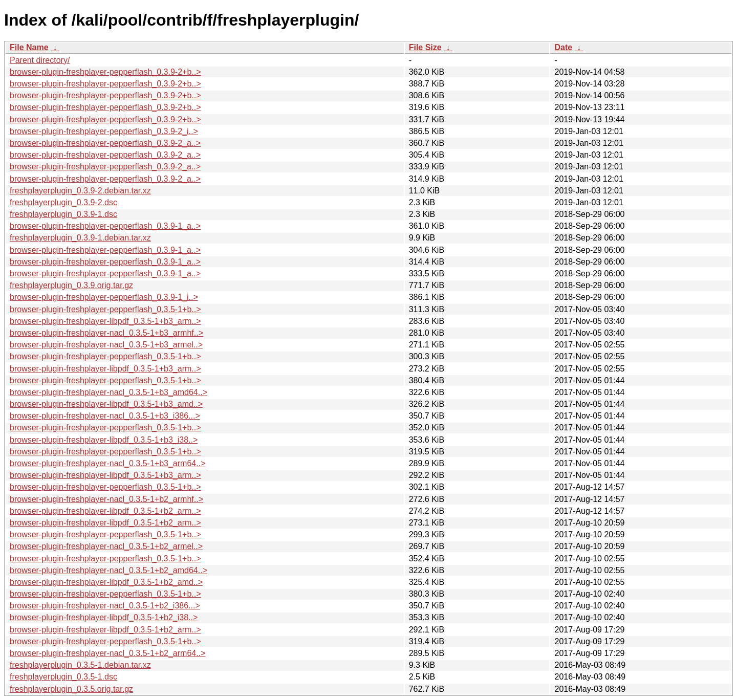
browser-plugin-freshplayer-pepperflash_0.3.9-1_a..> (105, 226)
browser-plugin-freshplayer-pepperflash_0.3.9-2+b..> (105, 72)
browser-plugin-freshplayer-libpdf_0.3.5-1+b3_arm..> (105, 321)
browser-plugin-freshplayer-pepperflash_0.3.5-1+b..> (105, 309)
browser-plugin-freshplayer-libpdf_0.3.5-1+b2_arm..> (105, 511)
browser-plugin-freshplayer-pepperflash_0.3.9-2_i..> (104, 131)
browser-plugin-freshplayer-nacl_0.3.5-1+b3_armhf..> (106, 333)
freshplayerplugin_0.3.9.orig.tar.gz (71, 285)
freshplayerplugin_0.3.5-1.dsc (63, 677)
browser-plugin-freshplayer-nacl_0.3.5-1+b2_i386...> (105, 606)
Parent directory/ (40, 60)
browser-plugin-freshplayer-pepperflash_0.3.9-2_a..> (105, 143)
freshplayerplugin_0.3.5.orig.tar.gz (71, 689)
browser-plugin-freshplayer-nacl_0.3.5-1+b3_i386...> (105, 416)
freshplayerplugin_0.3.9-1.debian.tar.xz (80, 238)
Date (563, 47)
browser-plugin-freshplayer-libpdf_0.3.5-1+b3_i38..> (104, 440)
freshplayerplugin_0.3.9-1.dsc (63, 214)
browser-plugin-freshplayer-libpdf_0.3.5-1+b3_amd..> (106, 404)
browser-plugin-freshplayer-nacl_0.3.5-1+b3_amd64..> (109, 392)
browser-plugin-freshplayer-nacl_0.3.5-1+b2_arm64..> (107, 653)
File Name (29, 47)
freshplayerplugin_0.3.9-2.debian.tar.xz (80, 191)
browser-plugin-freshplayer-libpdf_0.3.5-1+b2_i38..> (104, 617)
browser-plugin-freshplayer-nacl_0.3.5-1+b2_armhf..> (106, 499)
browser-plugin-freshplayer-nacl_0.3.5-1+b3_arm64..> (107, 463)
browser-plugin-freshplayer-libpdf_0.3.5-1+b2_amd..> (106, 582)
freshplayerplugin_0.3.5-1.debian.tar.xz (80, 665)
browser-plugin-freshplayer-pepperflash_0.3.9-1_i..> (104, 297)
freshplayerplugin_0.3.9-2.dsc (63, 202)
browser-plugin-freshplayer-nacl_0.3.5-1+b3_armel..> (106, 345)
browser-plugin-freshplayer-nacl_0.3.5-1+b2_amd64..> (109, 570)
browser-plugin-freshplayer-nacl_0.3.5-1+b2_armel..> (106, 546)
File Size (425, 47)
